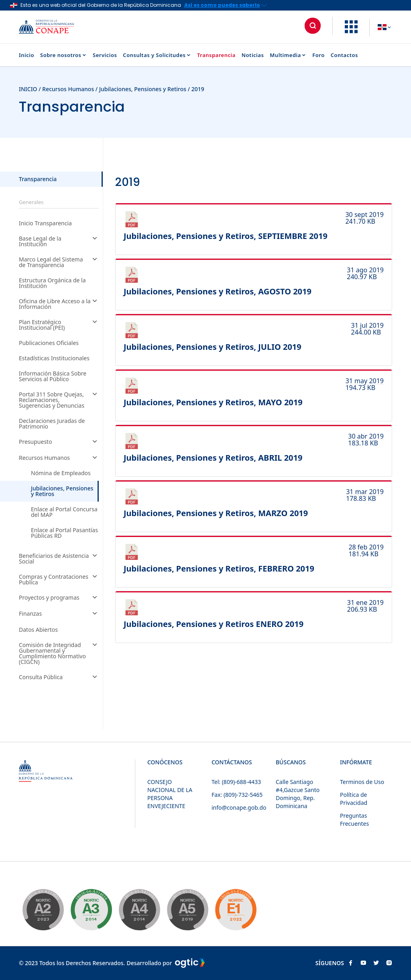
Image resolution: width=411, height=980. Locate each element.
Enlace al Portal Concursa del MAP (64, 512)
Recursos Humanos (68, 89)
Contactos (344, 55)
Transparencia (216, 55)
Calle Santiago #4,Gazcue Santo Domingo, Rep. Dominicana (298, 794)
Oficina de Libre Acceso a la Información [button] (59, 304)
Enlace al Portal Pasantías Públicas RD (64, 533)
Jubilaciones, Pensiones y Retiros (143, 89)
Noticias (253, 55)
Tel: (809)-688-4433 (236, 782)
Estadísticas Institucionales (54, 358)
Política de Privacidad (354, 799)
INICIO (28, 89)
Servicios (105, 55)
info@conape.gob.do (239, 807)
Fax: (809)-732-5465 (237, 795)
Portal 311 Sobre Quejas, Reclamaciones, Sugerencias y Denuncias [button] (59, 400)
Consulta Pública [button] (59, 678)
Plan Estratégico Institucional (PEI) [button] (59, 325)
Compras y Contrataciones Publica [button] (59, 580)
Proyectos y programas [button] (59, 598)
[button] (351, 31)
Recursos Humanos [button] (59, 458)
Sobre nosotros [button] (63, 55)
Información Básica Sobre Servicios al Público (53, 376)
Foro (318, 55)
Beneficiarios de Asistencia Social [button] (59, 559)
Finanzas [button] (59, 614)
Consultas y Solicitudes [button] (157, 55)
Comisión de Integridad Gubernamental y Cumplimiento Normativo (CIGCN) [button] (59, 653)
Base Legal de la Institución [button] (59, 241)
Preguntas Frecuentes (354, 820)
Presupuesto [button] (59, 442)
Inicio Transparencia (45, 223)
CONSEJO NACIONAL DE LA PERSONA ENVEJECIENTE (170, 794)
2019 (198, 89)
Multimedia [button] (288, 55)
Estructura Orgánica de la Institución (52, 283)
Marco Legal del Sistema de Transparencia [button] (59, 262)
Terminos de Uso (362, 782)
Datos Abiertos (38, 630)
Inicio (26, 55)
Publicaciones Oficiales (49, 343)
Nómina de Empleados (61, 473)
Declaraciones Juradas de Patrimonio (52, 424)
